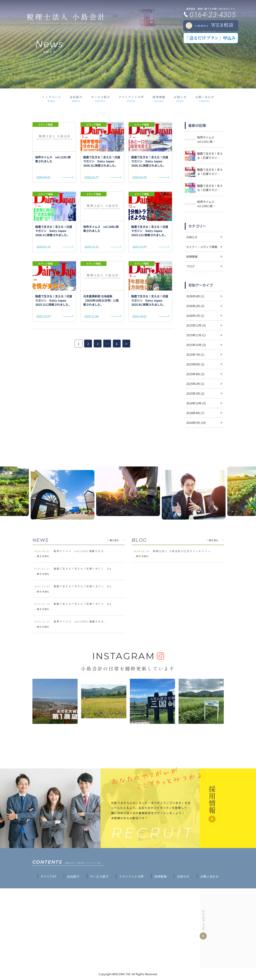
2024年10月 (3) (196, 403)
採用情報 (159, 99)
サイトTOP (49, 876)
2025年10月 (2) (196, 345)
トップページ (52, 99)
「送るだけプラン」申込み (210, 38)
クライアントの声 (131, 99)
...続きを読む (42, 556)
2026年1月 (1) (195, 316)
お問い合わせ (205, 99)
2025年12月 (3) (196, 325)
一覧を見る (113, 540)
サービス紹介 (100, 99)
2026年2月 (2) (195, 306)
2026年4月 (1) (195, 296)
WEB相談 (210, 25)
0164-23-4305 (213, 15)
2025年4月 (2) (195, 374)
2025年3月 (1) (195, 384)
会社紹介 (76, 99)
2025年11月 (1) (196, 335)
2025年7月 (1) (195, 354)
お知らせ (180, 99)
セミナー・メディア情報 (202, 247)
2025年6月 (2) (195, 364)
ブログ (190, 266)
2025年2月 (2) (195, 393)
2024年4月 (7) (195, 413)
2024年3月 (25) (196, 423)
